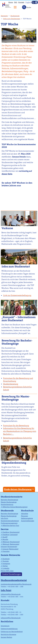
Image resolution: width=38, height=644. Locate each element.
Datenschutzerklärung (9, 629)
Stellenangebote (27, 518)
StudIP (5, 537)
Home (11, 2)
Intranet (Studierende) (9, 547)
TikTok (5, 566)
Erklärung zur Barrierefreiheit (12, 632)
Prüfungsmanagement (9, 523)
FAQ (16, 2)
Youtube (6, 561)
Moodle (5, 539)
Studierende (15, 16)
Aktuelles (25, 514)
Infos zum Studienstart (12, 19)
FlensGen (6, 551)
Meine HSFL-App (7, 571)
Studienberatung (7, 504)
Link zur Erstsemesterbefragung (17, 295)
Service (5, 529)
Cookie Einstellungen (11, 574)
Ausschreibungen (28, 521)
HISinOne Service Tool (11, 526)
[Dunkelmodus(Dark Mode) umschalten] (35, 2)
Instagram (6, 564)
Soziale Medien (6, 637)
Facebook (6, 559)
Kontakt (21, 2)
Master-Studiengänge (9, 502)
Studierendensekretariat (10, 521)
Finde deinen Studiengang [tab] (19, 489)
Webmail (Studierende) (11, 542)
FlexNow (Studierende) (11, 532)
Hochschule (27, 511)
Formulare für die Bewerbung (16, 426)
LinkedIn (6, 568)
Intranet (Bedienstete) (10, 549)
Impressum (5, 626)
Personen (25, 516)
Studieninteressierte (12, 497)
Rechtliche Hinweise (8, 634)
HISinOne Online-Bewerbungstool (15, 507)
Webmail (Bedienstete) (11, 544)
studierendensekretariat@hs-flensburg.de (16, 584)
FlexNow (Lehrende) (10, 535)
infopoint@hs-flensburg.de (11, 594)
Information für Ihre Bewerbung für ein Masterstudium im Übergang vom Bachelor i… (20, 431)
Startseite (4, 16)
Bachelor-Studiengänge (9, 500)
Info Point (4, 518)
